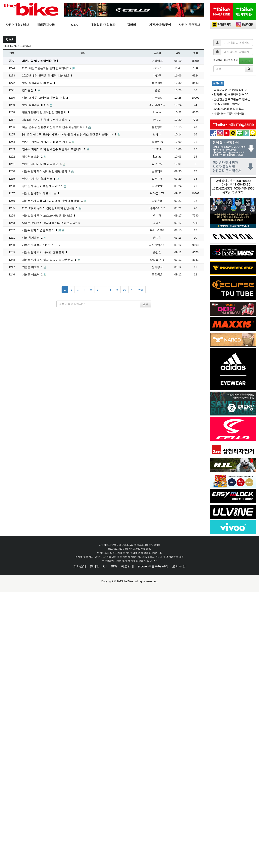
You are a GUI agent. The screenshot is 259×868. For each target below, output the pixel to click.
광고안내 (128, 566)
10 (125, 290)
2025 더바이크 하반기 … (229, 104)
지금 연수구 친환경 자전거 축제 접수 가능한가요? (55, 127)
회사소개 (80, 566)
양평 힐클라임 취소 (36, 105)
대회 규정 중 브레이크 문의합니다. (45, 98)
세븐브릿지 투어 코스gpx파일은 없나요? (49, 216)
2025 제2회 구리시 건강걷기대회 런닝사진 (50, 208)
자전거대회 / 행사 (17, 25)
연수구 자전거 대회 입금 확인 (42, 164)
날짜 (178, 53)
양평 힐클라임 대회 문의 (39, 83)
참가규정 (30, 90)
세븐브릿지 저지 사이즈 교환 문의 (45, 252)
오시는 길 (179, 566)
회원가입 (218, 60)
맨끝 (140, 290)
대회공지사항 (46, 25)
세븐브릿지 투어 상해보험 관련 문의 (46, 171)
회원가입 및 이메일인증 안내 (40, 61)
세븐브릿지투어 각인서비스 (41, 193)
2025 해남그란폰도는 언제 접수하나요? (47, 68)
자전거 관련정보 (189, 25)
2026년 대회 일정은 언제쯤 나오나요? (47, 75)
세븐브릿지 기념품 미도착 (40, 230)
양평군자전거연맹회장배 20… (232, 94)
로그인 (246, 61)
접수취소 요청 (33, 157)
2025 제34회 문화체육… (229, 109)
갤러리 (132, 25)
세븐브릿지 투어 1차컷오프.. (41, 245)
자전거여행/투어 (160, 25)
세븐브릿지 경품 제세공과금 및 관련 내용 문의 (53, 201)
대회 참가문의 (33, 238)
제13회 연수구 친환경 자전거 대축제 (46, 120)
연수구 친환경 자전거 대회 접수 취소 (47, 142)
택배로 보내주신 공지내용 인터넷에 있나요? (51, 223)
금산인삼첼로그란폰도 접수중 (232, 99)
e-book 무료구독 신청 (153, 566)
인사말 (95, 566)
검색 (145, 304)
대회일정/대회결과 (103, 25)
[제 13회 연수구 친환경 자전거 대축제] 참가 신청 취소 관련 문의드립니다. (70, 134)
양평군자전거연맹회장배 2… (232, 90)
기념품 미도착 (33, 267)
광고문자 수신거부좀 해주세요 (43, 186)
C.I (105, 566)
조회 (195, 53)
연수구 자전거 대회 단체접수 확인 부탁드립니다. (54, 149)
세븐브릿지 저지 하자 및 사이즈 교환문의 (50, 260)
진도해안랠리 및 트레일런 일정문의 (46, 112)
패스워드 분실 (231, 60)
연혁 (114, 566)
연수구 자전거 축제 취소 (39, 179)
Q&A (74, 25)
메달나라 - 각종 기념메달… (231, 114)
